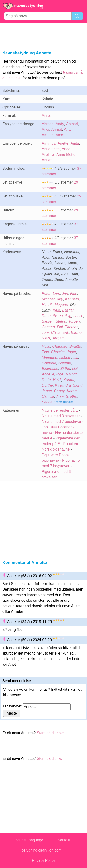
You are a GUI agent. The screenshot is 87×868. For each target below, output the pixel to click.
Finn (74, 294)
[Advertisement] (44, 36)
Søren (58, 316)
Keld (56, 310)
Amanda (49, 143)
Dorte (46, 380)
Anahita (48, 154)
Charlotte (60, 346)
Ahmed (48, 124)
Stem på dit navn (51, 733)
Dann (46, 316)
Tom (45, 332)
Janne (47, 391)
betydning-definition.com (41, 850)
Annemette (51, 149)
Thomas (72, 327)
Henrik (47, 305)
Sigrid (78, 385)
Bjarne (76, 332)
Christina (58, 352)
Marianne (50, 358)
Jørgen (58, 338)
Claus (56, 332)
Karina (69, 380)
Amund (48, 135)
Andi (45, 129)
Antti (68, 129)
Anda (66, 149)
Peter (46, 294)
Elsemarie (50, 369)
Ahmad (72, 124)
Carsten (48, 327)
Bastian (68, 310)
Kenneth (72, 299)
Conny (59, 391)
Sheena (65, 363)
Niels (46, 338)
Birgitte (75, 346)
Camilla (48, 396)
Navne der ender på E (60, 410)
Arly (60, 299)
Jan (65, 294)
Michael (48, 299)
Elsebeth (49, 363)
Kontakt (64, 840)
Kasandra (63, 385)
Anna (46, 116)
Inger (72, 352)
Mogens (61, 305)
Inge (60, 374)
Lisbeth (65, 358)
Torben (74, 321)
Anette (63, 143)
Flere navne (63, 402)
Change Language (28, 840)
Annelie (48, 374)
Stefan (61, 321)
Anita (75, 143)
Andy (60, 124)
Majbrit (71, 374)
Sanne (47, 402)
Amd (60, 135)
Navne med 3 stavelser (61, 416)
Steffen (48, 321)
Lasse (78, 316)
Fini (60, 327)
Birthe (65, 369)
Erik (66, 332)
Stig (68, 316)
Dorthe (47, 385)
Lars (56, 294)
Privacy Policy (44, 860)
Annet (47, 160)
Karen (72, 391)
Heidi (57, 380)
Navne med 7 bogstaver (61, 421)
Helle (46, 346)
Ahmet (57, 129)
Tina (45, 352)
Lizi (75, 369)
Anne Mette (66, 154)
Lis (76, 358)
